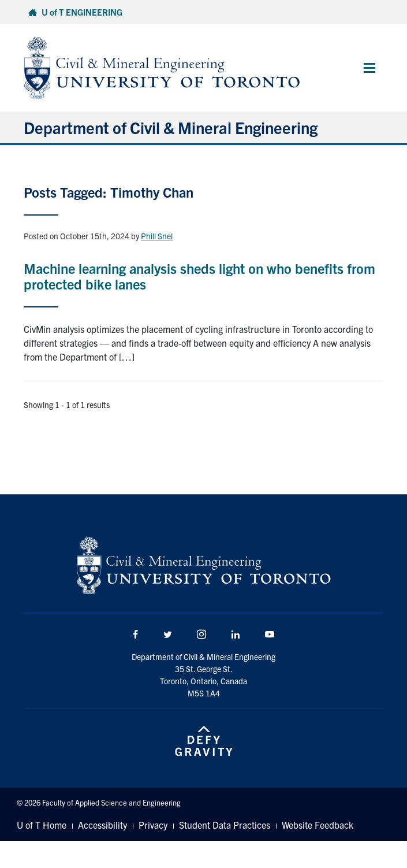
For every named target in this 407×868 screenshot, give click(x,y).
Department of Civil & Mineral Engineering (171, 127)
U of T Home (42, 825)
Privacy (153, 825)
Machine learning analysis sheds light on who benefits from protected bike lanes (199, 276)
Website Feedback (318, 825)
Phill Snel (157, 236)
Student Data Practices (225, 825)
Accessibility (102, 825)
